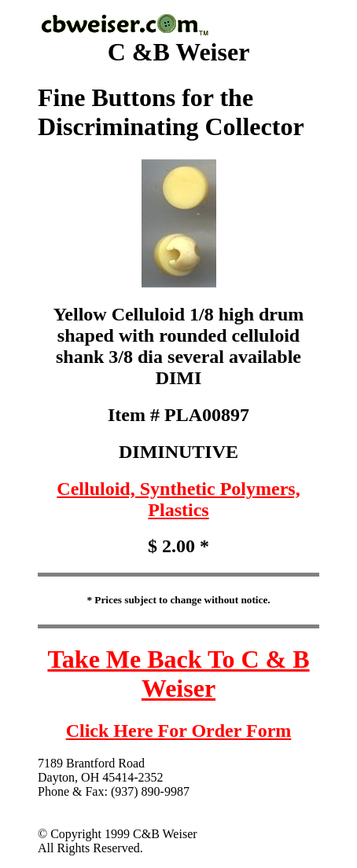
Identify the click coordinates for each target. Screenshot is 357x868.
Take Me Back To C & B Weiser (178, 674)
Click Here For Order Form (179, 731)
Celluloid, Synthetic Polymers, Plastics (178, 499)
